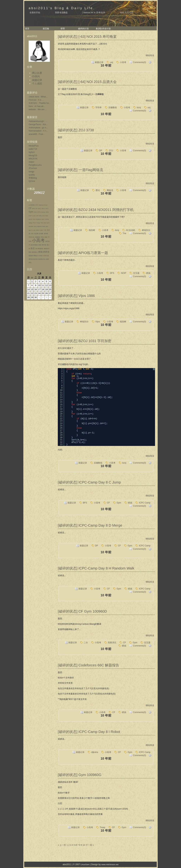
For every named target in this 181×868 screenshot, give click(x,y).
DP (37, 209)
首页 (27, 29)
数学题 (44, 245)
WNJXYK (33, 159)
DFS (33, 209)
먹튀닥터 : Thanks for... (40, 103)
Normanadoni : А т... (38, 131)
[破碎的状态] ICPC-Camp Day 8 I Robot (89, 732)
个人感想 (37, 83)
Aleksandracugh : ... (38, 121)
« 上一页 (62, 845)
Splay (30, 223)
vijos (42, 230)
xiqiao (31, 162)
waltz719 (33, 149)
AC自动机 (32, 205)
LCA (34, 216)
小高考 (38, 240)
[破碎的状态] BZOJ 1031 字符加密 (85, 341)
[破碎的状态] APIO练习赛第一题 (83, 253)
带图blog (33, 178)
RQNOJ (39, 219)
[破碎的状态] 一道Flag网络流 (80, 170)
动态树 (36, 234)
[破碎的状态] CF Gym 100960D (82, 611)
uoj (34, 230)
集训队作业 (42, 259)
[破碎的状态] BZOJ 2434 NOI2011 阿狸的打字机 (96, 210)
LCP (37, 216)
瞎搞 (40, 252)
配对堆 (36, 259)
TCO (34, 223)
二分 (45, 230)
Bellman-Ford (43, 205)
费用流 (31, 259)
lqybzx (32, 152)
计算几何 (46, 256)
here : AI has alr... (37, 106)
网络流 (36, 256)
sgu (30, 230)
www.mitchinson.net (110, 864)
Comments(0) (139, 62)
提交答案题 (34, 245)
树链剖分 (47, 249)
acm (48, 223)
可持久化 (31, 237)
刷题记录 (37, 80)
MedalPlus (34, 146)
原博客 (46, 234)
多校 (46, 237)
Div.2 (43, 209)
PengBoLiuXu (35, 165)
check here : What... (38, 97)
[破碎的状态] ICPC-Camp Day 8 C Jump (89, 482)
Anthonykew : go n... (38, 128)
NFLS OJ (42, 216)
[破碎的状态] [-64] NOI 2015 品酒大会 (87, 82)
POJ (34, 219)
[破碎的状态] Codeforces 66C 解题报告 (88, 665)
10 (84, 845)
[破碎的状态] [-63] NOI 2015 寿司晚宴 (87, 37)
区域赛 (41, 234)
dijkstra (39, 226)
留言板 (46, 29)
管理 (63, 29)
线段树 (31, 256)
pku (47, 226)
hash (44, 226)
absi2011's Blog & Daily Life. (62, 8)
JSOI (47, 212)
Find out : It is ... (36, 100)
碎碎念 (46, 252)
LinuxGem (85, 864)
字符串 (98, 108)
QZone (32, 181)
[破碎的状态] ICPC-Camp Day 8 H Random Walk (96, 568)
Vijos (98, 322)
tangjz (31, 172)
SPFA (47, 219)
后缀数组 (38, 237)
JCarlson (33, 168)
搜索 (40, 245)
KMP (30, 216)
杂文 (33, 248)
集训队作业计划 (103, 29)
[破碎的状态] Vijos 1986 (76, 296)
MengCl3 (33, 156)
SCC (43, 219)
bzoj (35, 226)
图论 (43, 237)
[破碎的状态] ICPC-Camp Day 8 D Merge (90, 525)
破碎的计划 (83, 29)
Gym (31, 212)
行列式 (40, 256)
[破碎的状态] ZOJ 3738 (76, 130)
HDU (35, 212)
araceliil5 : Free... (37, 134)
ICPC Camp (41, 212)
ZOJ (45, 223)
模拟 (30, 252)
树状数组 (40, 249)
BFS (37, 205)
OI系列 (36, 76)
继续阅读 (150, 55)
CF (30, 208)
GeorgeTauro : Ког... (38, 124)
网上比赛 (37, 73)
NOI (47, 216)
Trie (42, 223)
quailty (32, 175)
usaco (38, 230)
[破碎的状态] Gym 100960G (80, 775)
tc (32, 230)
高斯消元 (112, 643)
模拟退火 (35, 252)
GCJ (47, 209)
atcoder (31, 226)
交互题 (136, 273)
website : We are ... (38, 109)
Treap (38, 223)
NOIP (30, 219)
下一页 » (90, 845)
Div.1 (40, 209)
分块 (32, 234)
